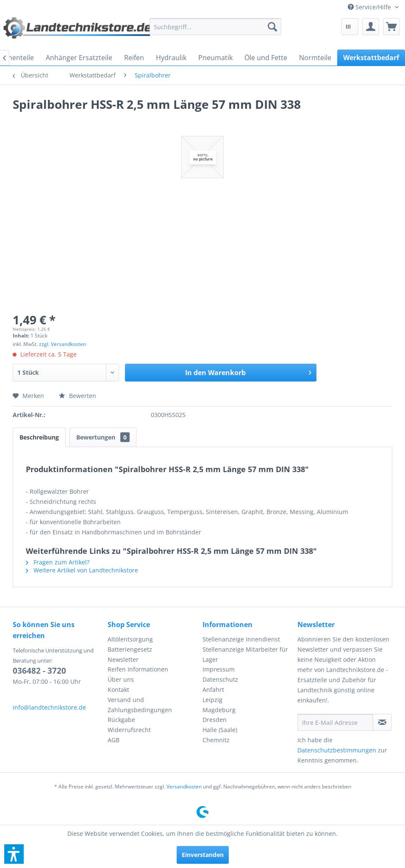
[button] (14, 854)
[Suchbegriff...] (215, 27)
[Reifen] (134, 58)
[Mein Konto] (371, 27)
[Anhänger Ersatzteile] (79, 58)
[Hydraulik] (171, 58)
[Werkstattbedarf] (371, 58)
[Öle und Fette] (266, 58)
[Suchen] (272, 27)
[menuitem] (373, 7)
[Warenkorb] (391, 27)
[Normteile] (315, 58)
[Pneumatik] (215, 58)
